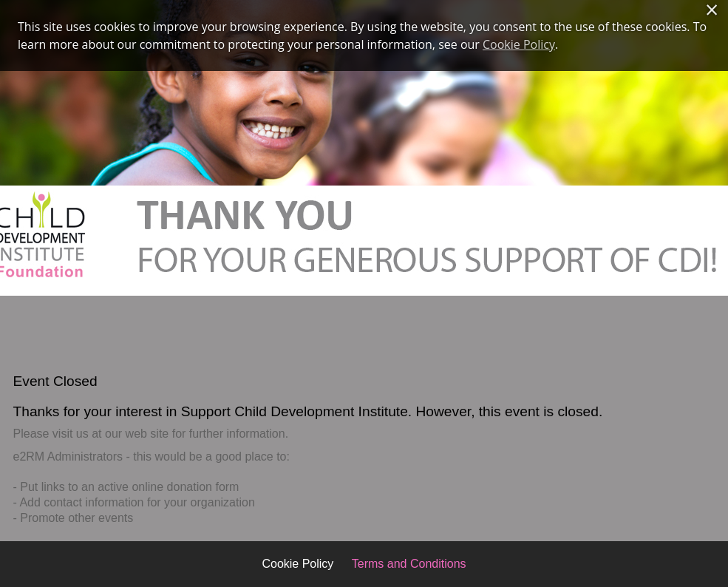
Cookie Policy (297, 564)
